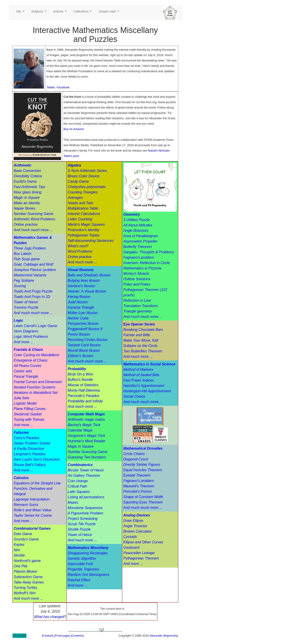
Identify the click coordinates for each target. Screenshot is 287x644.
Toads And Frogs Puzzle (33, 291)
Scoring (20, 286)
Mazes (73, 502)
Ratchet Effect (79, 580)
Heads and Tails (80, 203)
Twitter (51, 87)
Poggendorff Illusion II (85, 329)
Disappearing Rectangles (88, 553)
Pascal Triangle (26, 376)
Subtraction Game (28, 577)
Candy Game (78, 181)
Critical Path (77, 486)
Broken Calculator (138, 531)
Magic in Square (27, 198)
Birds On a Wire (80, 374)
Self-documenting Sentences (91, 241)
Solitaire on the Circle (140, 346)
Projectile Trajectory (83, 569)
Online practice (26, 224)
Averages (75, 198)
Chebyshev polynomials (87, 187)
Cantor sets (23, 371)
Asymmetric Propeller (140, 241)
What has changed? (50, 617)
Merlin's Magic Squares (86, 224)
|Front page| (62, 636)
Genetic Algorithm (82, 558)
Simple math (110, 13)
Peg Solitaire (24, 281)
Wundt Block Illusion (84, 350)
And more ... (23, 342)
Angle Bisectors (136, 231)
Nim (17, 550)
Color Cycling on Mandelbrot (36, 355)
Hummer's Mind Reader (87, 441)
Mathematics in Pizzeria (142, 268)
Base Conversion (27, 171)
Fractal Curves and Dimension (38, 382)
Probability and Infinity (85, 401)
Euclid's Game (25, 181)
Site (21, 13)
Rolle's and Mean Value (33, 510)
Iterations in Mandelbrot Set (36, 393)
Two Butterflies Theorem (143, 351)
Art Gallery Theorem (84, 476)
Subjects (40, 13)
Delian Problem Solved (32, 443)
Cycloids (130, 537)
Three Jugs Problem (30, 248)
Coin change (78, 481)
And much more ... (28, 598)
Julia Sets (21, 398)
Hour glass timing (28, 192)
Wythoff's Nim (25, 593)
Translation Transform (141, 306)
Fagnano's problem (139, 257)
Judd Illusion (78, 302)
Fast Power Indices (139, 380)
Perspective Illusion (83, 324)
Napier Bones (25, 208)
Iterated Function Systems (35, 387)
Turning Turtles (25, 588)
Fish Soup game (27, 259)
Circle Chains (134, 454)
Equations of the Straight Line (37, 483)
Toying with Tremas (29, 420)
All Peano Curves (28, 366)
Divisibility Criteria (28, 176)
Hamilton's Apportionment (144, 386)
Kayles (19, 545)
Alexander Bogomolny (164, 636)
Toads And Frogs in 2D (32, 297)
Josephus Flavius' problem (35, 270)
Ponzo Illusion (79, 334)
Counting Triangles (83, 192)
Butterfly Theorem (138, 247)
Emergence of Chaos (30, 360)
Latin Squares (79, 492)
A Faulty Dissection (29, 449)
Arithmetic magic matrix (86, 420)
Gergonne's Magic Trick (86, 436)
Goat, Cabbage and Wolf (33, 264)
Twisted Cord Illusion (84, 345)
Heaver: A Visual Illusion (87, 291)
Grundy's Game (26, 539)
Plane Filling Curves (30, 409)
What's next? (78, 246)
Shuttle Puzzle (79, 529)
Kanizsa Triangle (81, 307)
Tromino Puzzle (26, 307)
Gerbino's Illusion (81, 286)
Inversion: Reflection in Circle (147, 263)
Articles (61, 13)
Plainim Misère (25, 571)
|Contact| (48, 636)
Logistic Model (25, 403)
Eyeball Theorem (137, 475)
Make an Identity (27, 203)
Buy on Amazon (74, 129)
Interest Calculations (84, 214)
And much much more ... (33, 230)
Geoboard (131, 548)
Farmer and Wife (137, 335)
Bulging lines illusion (84, 281)
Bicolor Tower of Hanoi (86, 470)
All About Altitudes (138, 225)
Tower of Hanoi (26, 302)
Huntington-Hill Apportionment (147, 391)
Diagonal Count (136, 459)
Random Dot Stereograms (89, 575)
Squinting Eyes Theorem (143, 502)
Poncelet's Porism (138, 491)
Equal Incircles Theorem (143, 470)
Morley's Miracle (136, 274)
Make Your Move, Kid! (141, 340)
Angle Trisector (135, 526)
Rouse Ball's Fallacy (30, 465)
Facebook (63, 87)
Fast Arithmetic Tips (29, 187)
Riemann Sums (26, 505)
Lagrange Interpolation (32, 499)
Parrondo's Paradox (84, 396)
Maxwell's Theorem (139, 486)
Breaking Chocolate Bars (143, 330)
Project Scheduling (83, 519)
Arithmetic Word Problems (35, 219)
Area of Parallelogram (141, 236)
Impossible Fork (80, 564)
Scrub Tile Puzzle (82, 524)
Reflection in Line (137, 300)
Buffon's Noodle (80, 380)
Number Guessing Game (34, 214)
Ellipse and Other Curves (143, 542)
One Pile (21, 566)
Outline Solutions (137, 279)
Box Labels (23, 254)
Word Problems (80, 251)
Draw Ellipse (133, 521)
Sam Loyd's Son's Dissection (37, 459)
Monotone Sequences (85, 508)
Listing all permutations (86, 497)
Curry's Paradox (26, 438)
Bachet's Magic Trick (84, 425)
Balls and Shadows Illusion (89, 275)
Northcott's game (27, 561)
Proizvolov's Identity (84, 230)
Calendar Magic (80, 430)
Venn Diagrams (26, 331)
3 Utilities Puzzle (136, 220)
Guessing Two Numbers (87, 457)
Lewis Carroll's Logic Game (35, 326)
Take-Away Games (29, 582)
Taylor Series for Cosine (33, 515)
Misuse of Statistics (83, 385)
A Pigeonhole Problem (86, 513)
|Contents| (77, 636)
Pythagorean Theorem (141, 558)
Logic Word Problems (31, 337)
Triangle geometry (138, 311)
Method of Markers (138, 370)
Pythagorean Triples (84, 235)
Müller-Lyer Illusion (83, 313)
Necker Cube (78, 318)
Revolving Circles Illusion (88, 340)
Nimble (19, 555)
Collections (83, 13)
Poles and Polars (137, 284)
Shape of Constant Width (143, 497)
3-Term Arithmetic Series (87, 171)
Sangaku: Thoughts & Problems (149, 252)
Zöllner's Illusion (80, 356)
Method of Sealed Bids (141, 375)
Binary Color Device (84, 176)
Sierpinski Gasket (28, 414)
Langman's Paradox (30, 454)
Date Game (23, 534)
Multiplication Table (83, 208)
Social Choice (134, 396)
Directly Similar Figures (142, 465)
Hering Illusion (79, 297)
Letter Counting (80, 219)
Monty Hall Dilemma (84, 390)
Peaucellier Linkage (139, 553)
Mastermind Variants (30, 275)
